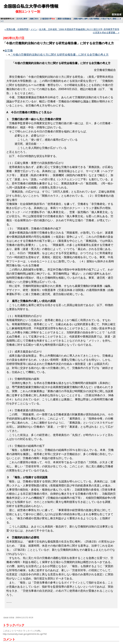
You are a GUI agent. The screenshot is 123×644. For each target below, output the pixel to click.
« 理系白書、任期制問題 (17, 29)
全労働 (9, 50)
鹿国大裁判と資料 (81, 19)
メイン (34, 29)
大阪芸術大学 (46, 19)
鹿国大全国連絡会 (64, 19)
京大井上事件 (22, 19)
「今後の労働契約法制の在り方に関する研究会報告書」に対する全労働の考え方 (59, 55)
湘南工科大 (34, 19)
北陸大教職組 (94, 19)
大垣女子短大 (106, 19)
